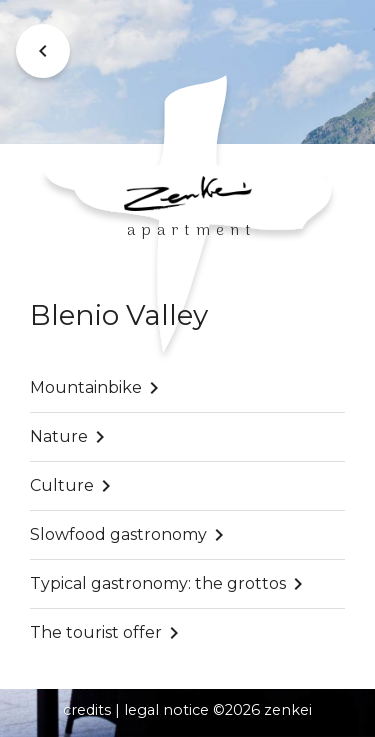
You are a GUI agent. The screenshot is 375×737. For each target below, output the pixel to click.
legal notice (166, 710)
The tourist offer (96, 632)
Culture (62, 485)
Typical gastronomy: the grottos (158, 583)
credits (87, 710)
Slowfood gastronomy (118, 534)
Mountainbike (86, 387)
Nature (59, 436)
